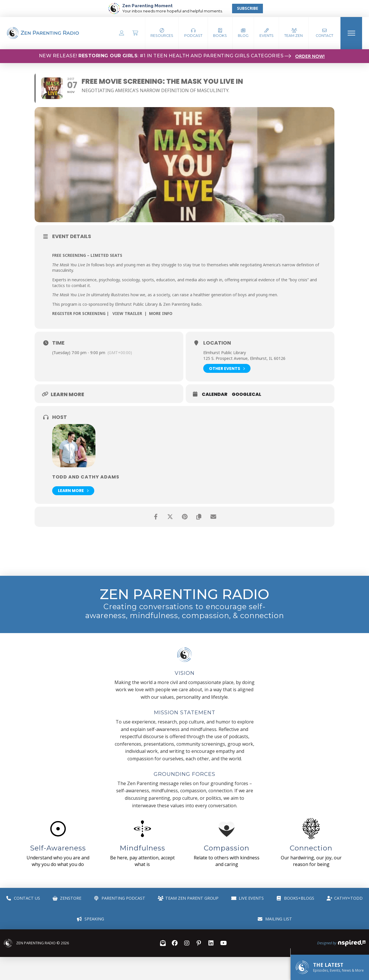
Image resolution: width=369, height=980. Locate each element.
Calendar (215, 394)
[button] (193, 33)
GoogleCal (246, 394)
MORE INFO (161, 313)
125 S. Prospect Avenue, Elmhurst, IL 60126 (244, 358)
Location (217, 343)
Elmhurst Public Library (225, 353)
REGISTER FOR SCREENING (79, 313)
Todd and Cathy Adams (86, 477)
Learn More (73, 491)
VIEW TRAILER (127, 313)
